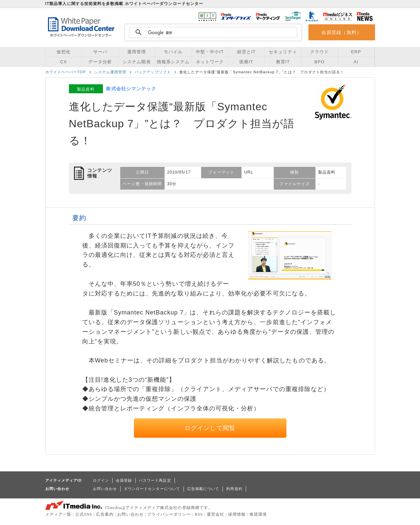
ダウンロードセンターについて (152, 489)
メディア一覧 (58, 514)
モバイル (173, 52)
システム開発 (137, 62)
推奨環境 (258, 514)
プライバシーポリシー (169, 514)
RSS (199, 514)
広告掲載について (203, 489)
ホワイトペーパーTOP (66, 72)
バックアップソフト (153, 72)
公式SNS (84, 514)
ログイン (101, 480)
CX (64, 62)
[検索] (212, 33)
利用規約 (234, 489)
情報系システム (173, 62)
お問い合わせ (105, 489)
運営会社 (215, 514)
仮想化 (64, 52)
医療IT (246, 62)
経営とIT (246, 52)
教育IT (283, 62)
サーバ (100, 52)
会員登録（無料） (342, 32)
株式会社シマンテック (131, 89)
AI (356, 62)
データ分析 (100, 62)
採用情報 (237, 514)
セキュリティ (283, 52)
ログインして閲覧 (210, 428)
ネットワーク (210, 62)
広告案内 (105, 514)
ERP (356, 52)
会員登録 (124, 480)
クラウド (319, 52)
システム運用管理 (110, 72)
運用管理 (137, 52)
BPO (320, 62)
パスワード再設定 (155, 480)
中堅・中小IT (210, 52)
